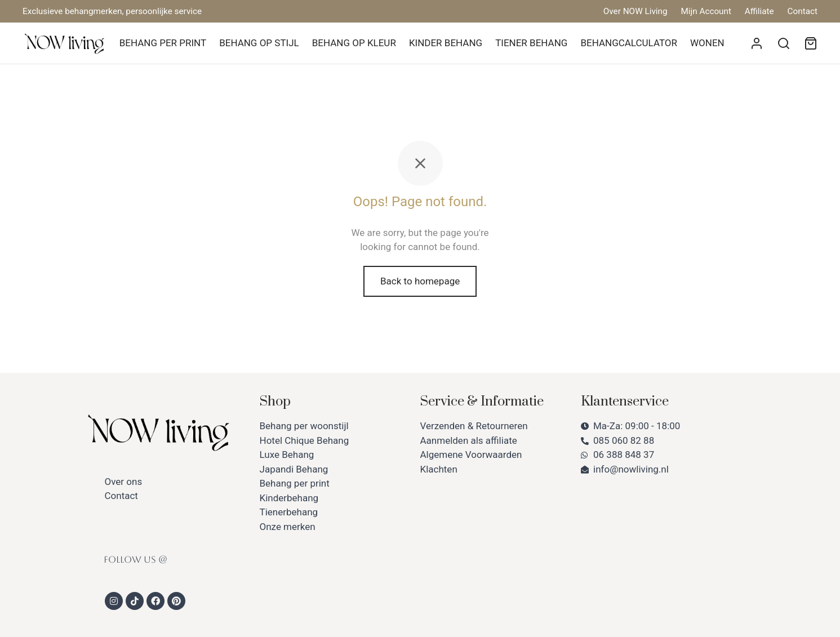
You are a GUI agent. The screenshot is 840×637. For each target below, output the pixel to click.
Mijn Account (706, 11)
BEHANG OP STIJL (259, 43)
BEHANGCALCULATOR (629, 43)
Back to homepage (420, 281)
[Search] (784, 43)
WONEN (707, 43)
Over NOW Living (635, 11)
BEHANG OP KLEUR (354, 43)
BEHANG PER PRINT (163, 43)
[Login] (757, 43)
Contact (803, 11)
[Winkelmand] (811, 43)
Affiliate (759, 11)
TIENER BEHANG (531, 43)
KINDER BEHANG (446, 43)
